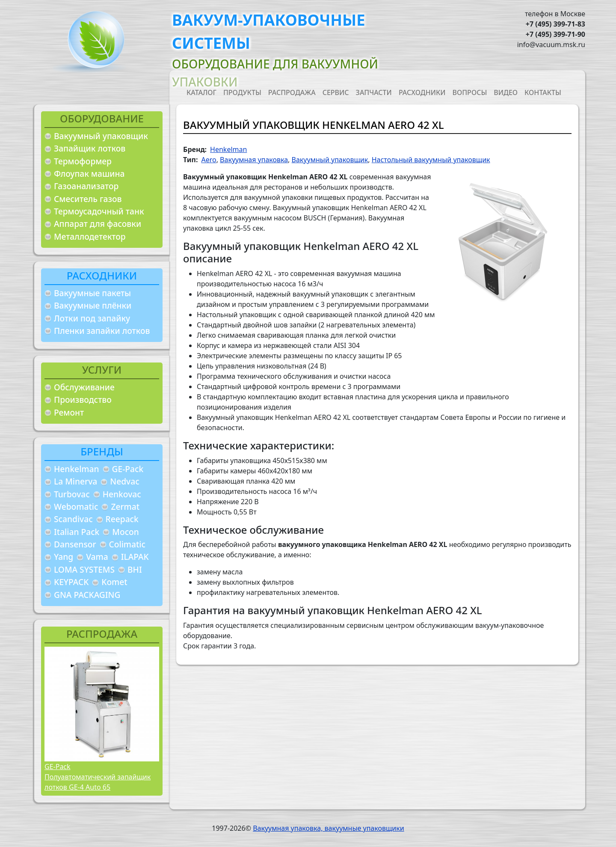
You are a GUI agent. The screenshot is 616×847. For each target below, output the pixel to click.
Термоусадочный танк (99, 211)
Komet (114, 582)
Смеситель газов (88, 199)
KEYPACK (71, 582)
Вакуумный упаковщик (101, 136)
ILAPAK (135, 557)
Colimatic (127, 544)
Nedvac (124, 481)
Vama (97, 557)
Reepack (122, 519)
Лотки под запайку (92, 318)
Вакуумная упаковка (254, 160)
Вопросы (470, 92)
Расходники (422, 92)
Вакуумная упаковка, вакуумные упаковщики (329, 828)
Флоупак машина (89, 174)
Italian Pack (77, 532)
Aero (209, 160)
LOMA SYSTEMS (84, 569)
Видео (506, 92)
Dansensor (75, 544)
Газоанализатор (86, 186)
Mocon (126, 532)
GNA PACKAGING (87, 595)
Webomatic (76, 507)
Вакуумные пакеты (92, 293)
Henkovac (122, 494)
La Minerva (76, 481)
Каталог (201, 92)
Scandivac (73, 519)
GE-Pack (128, 469)
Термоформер (83, 161)
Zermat (125, 507)
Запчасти (374, 92)
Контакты (543, 92)
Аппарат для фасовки (98, 224)
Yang (64, 557)
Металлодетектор (90, 236)
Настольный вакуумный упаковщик (431, 160)
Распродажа (292, 92)
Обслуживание (84, 387)
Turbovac (72, 494)
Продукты (242, 92)
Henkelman (77, 469)
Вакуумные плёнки (93, 305)
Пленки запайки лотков (102, 331)
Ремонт (69, 412)
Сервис (336, 92)
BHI (135, 569)
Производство (83, 400)
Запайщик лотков (90, 148)
